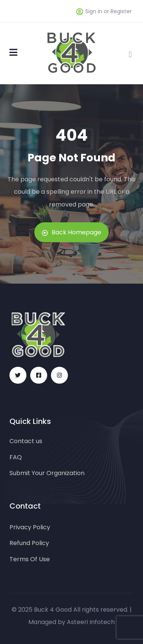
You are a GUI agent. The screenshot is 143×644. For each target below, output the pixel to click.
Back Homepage (71, 232)
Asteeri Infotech (91, 622)
